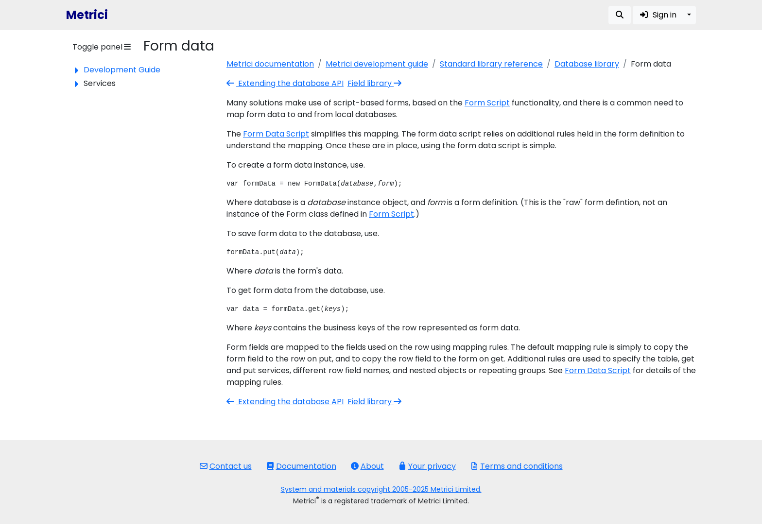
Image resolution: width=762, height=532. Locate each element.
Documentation (301, 466)
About (367, 466)
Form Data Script (276, 134)
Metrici (87, 15)
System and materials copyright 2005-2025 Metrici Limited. (381, 489)
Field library (375, 83)
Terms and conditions (517, 466)
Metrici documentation (270, 64)
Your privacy (427, 466)
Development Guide (122, 70)
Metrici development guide (377, 64)
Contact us (226, 466)
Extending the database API (285, 83)
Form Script (487, 103)
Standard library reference (491, 64)
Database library (587, 64)
